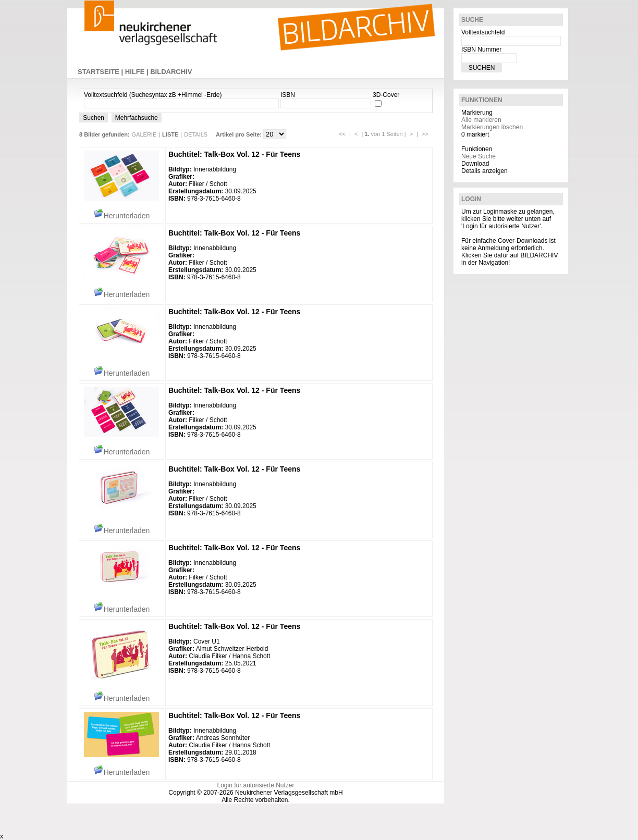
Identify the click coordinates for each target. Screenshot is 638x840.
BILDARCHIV (171, 72)
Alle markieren (481, 120)
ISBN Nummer (481, 50)
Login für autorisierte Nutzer (255, 785)
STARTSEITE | (101, 72)
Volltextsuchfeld (483, 32)
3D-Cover (386, 95)
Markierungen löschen (492, 127)
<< (342, 134)
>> (425, 134)
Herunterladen (122, 216)
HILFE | (138, 72)
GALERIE (144, 134)
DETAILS (196, 134)
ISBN (288, 95)
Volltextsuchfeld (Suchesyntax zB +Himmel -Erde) (153, 95)
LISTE (170, 134)
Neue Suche (479, 156)
